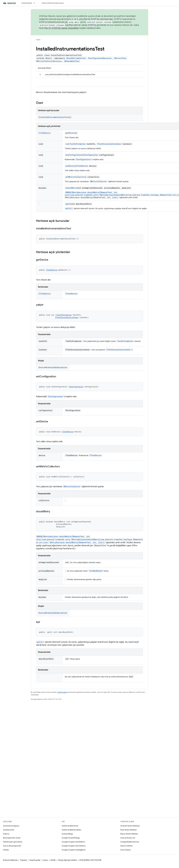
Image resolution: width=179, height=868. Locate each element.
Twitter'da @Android (70, 826)
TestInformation (78, 144)
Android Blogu (67, 834)
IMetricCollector (98, 181)
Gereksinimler (9, 830)
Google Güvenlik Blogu (71, 838)
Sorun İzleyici (126, 850)
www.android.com (128, 838)
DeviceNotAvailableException (53, 367)
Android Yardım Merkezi (130, 826)
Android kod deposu (11, 826)
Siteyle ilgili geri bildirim (68, 860)
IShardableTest (72, 61)
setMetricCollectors (75, 177)
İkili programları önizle (12, 838)
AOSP (38, 40)
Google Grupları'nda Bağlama (74, 850)
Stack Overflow (126, 846)
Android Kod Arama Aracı (53, 3)
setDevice (70, 166)
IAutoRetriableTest (76, 58)
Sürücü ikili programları (12, 846)
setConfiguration (74, 155)
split (68, 204)
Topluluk (23, 860)
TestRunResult (96, 571)
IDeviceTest (120, 58)
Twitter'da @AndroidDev (71, 830)
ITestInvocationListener (109, 144)
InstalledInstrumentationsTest (54, 117)
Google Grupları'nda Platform (73, 842)
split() (69, 208)
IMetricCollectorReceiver (49, 61)
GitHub (6, 850)
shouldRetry (71, 188)
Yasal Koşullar (35, 860)
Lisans (45, 860)
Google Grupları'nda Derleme (74, 846)
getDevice (70, 133)
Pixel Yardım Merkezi (128, 830)
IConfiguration (91, 155)
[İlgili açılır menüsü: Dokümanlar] (35, 3)
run (67, 144)
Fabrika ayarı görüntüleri (13, 842)
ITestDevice (45, 133)
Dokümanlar (27, 3)
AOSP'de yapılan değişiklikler (65, 28)
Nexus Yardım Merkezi (129, 834)
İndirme (6, 834)
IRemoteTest (100, 545)
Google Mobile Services (130, 842)
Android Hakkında (10, 860)
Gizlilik (53, 860)
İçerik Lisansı (62, 692)
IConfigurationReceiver (100, 58)
